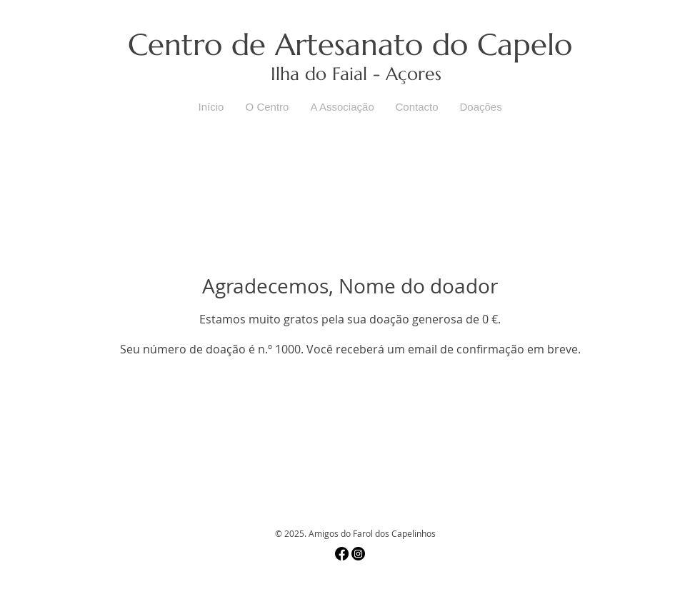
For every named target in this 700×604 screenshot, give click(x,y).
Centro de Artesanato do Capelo (350, 45)
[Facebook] (342, 554)
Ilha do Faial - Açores (356, 74)
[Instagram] (358, 554)
